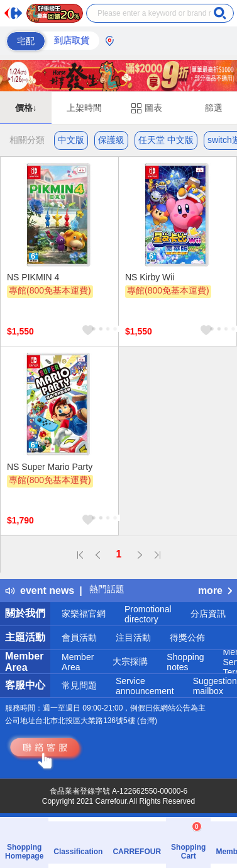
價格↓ (26, 108)
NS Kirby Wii (150, 277)
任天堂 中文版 (166, 140)
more (215, 591)
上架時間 (84, 108)
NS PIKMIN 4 (33, 277)
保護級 (111, 140)
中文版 (71, 140)
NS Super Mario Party (50, 467)
